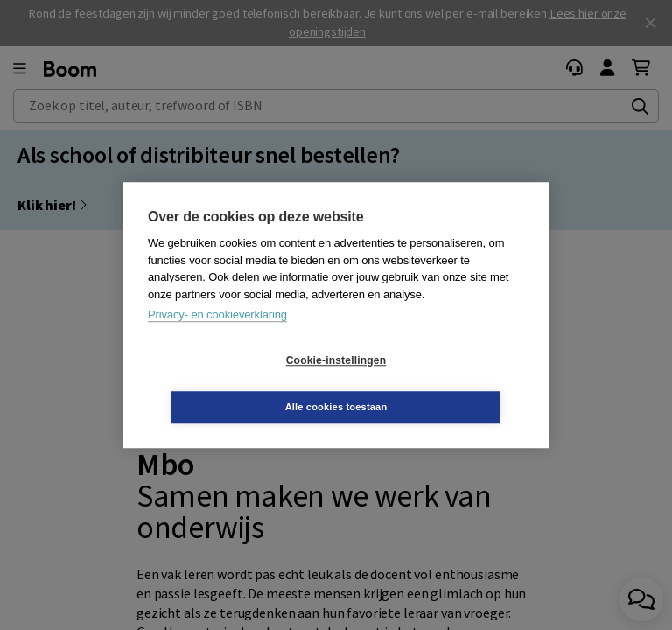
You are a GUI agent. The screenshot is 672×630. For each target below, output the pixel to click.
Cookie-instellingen (232, 384)
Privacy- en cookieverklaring (217, 338)
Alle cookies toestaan (441, 383)
